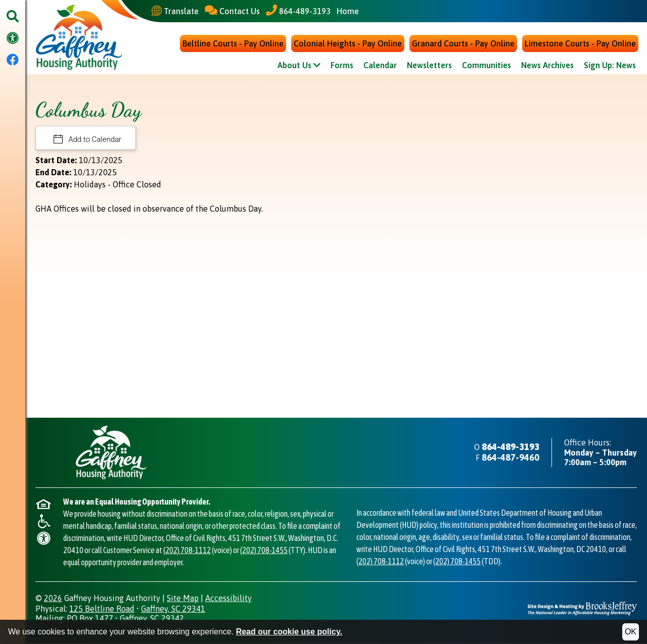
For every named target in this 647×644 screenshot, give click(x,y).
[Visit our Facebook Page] (13, 60)
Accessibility (228, 599)
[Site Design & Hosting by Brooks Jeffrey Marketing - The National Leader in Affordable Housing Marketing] (582, 608)
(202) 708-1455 (264, 551)
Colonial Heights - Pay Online (348, 44)
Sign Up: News (610, 66)
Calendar (380, 66)
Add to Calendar (94, 140)
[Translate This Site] (175, 11)
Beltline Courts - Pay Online (233, 44)
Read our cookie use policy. (289, 632)
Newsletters (429, 66)
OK (631, 632)
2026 (53, 599)
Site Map (183, 599)
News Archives (547, 66)
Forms (342, 66)
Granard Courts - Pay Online (463, 44)
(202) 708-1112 (187, 551)
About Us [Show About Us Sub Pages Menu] (299, 66)
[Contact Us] (232, 11)
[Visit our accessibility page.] (13, 39)
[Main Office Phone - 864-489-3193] (298, 11)
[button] (13, 17)
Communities (487, 66)
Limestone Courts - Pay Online (580, 44)
